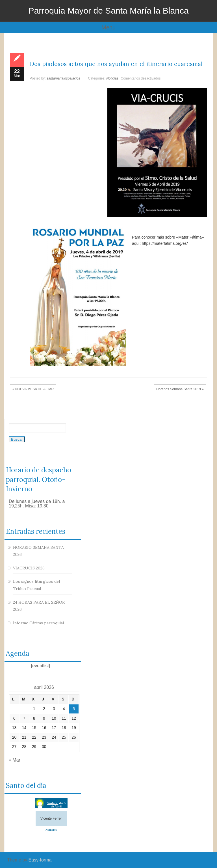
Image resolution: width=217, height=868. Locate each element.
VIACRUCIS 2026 (29, 568)
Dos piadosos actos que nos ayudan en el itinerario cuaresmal (116, 64)
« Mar (15, 760)
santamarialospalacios (63, 78)
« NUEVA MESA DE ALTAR (33, 389)
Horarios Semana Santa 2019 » (180, 389)
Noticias (112, 78)
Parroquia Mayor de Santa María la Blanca (109, 11)
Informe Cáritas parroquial (38, 623)
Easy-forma (40, 860)
